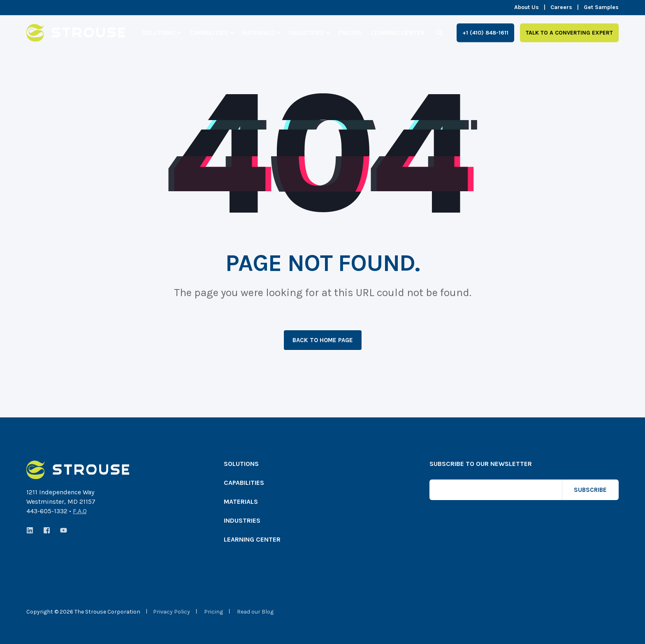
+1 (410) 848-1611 (485, 32)
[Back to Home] (76, 36)
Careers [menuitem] (561, 7)
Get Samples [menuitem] (601, 7)
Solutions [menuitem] (159, 32)
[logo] (78, 470)
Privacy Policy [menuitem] (172, 612)
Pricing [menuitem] (350, 32)
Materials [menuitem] (259, 32)
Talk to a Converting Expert (569, 32)
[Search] (440, 32)
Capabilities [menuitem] (209, 32)
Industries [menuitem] (306, 32)
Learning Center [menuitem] (398, 32)
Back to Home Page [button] (323, 340)
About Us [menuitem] (527, 7)
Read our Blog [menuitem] (255, 612)
